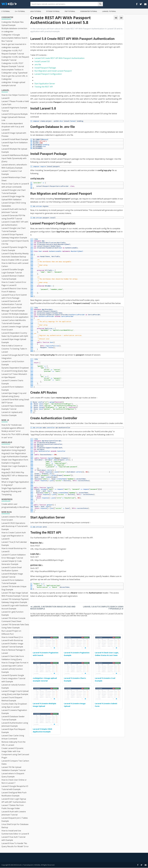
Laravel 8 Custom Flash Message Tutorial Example (13, 309)
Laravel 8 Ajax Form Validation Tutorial (15, 144)
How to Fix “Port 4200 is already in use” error (15, 436)
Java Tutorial (36, 11)
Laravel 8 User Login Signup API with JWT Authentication (14, 800)
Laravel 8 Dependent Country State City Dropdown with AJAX (15, 334)
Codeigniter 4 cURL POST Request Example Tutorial (13, 65)
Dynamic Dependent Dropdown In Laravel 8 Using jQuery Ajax (15, 369)
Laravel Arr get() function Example (12, 613)
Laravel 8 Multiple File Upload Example (14, 150)
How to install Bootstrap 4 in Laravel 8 (14, 550)
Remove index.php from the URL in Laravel (13, 743)
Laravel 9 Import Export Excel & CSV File (15, 242)
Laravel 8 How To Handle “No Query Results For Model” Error (15, 845)
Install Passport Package (45, 68)
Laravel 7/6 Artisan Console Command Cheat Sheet (13, 620)
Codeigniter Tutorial (89, 11)
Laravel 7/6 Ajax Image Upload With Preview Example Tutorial (15, 594)
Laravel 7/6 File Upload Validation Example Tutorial (13, 769)
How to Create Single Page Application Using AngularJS (14, 449)
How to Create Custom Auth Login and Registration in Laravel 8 (14, 536)
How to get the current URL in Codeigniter (15, 77)
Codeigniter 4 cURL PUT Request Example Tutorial (13, 52)
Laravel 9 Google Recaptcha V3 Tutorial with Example (15, 788)
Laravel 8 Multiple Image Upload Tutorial (12, 575)
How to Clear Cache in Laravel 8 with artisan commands (15, 185)
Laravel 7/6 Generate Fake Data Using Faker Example (15, 626)
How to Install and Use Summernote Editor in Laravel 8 (15, 832)
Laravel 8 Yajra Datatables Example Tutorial (13, 407)
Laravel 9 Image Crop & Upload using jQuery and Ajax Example (15, 693)
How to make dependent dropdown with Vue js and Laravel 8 (13, 127)
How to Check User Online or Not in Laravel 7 (14, 781)
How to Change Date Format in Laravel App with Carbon (15, 664)
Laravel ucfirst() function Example (12, 671)
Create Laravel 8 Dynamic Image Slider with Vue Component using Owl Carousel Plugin (15, 753)
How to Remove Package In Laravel (13, 651)
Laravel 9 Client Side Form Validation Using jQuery (13, 658)
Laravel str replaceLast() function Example (12, 414)
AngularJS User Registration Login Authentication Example (15, 455)
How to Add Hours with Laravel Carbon (15, 265)
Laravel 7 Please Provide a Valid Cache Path (15, 103)
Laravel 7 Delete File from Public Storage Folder (13, 807)
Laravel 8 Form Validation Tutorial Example (12, 582)
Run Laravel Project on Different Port (11, 632)
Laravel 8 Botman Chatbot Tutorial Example (13, 277)
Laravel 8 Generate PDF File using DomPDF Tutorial (13, 217)
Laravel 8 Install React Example (15, 139)
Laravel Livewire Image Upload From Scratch (15, 328)
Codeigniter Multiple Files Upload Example (13, 24)
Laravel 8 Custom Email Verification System (12, 569)
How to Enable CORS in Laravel (15, 260)
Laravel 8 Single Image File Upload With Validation (13, 198)
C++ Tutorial (20, 11)
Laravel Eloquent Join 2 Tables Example (15, 819)
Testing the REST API (44, 87)
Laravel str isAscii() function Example (13, 686)
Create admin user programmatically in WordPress (15, 506)
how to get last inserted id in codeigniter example (14, 46)
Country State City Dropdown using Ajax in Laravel (14, 705)
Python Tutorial (53, 11)
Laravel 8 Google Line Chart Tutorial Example (14, 192)
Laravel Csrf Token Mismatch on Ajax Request (14, 376)
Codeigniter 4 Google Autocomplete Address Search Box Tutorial (14, 38)
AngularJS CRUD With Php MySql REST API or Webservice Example (15, 476)
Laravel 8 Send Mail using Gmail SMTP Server (15, 401)
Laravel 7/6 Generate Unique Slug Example (14, 588)
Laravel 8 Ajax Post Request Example (13, 731)
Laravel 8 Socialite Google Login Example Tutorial (13, 271)
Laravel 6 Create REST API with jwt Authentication (15, 223)
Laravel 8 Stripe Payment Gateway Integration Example (14, 236)
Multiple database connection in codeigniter (14, 30)
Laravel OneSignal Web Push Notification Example (14, 794)
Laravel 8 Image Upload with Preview (14, 134)
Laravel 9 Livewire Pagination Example (14, 712)
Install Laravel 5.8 (42, 61)
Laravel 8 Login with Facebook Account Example (15, 607)
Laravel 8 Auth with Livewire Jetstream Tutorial (14, 813)
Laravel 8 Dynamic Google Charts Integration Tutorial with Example (13, 678)
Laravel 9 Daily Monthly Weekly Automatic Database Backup (15, 255)
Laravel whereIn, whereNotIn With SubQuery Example (14, 166)
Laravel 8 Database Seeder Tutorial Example (13, 718)
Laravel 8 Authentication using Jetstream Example (15, 724)
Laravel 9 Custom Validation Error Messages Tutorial (14, 556)
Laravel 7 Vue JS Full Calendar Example (14, 544)
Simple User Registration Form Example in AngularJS (15, 461)
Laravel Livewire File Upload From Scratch (14, 518)
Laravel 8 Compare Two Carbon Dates (15, 762)
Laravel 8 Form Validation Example (12, 388)
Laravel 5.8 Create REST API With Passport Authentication (59, 58)
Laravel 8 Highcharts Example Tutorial (14, 109)
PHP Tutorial (70, 11)
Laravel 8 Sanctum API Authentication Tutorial (12, 303)
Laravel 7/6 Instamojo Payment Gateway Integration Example (15, 601)
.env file (38, 65)
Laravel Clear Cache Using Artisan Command (13, 737)
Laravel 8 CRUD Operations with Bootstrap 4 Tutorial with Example (15, 526)
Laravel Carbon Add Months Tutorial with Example (14, 322)
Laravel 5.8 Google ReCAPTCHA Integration (15, 357)
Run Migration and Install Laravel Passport (53, 71)
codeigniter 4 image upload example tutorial (13, 84)
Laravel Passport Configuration (48, 74)
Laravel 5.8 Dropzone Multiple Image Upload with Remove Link (15, 117)
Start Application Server (45, 84)
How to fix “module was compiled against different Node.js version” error (13, 428)
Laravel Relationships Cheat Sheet (14, 179)
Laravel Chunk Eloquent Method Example (12, 699)
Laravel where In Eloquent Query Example (13, 775)
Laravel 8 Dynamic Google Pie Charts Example (14, 249)
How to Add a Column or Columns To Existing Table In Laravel (14, 349)
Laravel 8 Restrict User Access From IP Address (14, 290)
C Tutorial (6, 11)
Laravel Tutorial (109, 11)
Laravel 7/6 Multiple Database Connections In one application (15, 315)
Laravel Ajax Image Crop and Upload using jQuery (14, 395)
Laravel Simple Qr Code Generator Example (12, 563)
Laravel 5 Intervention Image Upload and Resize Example (53, 608)
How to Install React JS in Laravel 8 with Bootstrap (12, 639)
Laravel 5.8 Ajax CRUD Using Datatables (14, 204)
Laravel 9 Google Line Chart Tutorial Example (14, 230)
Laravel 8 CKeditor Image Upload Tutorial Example (12, 645)
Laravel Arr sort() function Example (13, 363)
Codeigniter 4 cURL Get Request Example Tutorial (15, 58)
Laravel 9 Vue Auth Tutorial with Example (13, 839)
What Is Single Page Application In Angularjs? (15, 483)
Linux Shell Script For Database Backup (15, 826)
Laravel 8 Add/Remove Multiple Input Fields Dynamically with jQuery (15, 158)
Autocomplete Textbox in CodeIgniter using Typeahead (14, 71)
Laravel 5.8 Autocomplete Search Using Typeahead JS (103, 608)
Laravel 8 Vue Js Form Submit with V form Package (14, 296)
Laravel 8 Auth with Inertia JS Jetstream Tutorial (14, 211)
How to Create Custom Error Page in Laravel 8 (14, 284)
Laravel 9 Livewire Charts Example (12, 382)
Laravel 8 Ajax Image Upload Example (14, 341)
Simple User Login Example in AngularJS (14, 468)
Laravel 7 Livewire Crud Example (12, 173)
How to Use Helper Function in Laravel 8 (15, 97)
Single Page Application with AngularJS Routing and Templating (14, 491)
